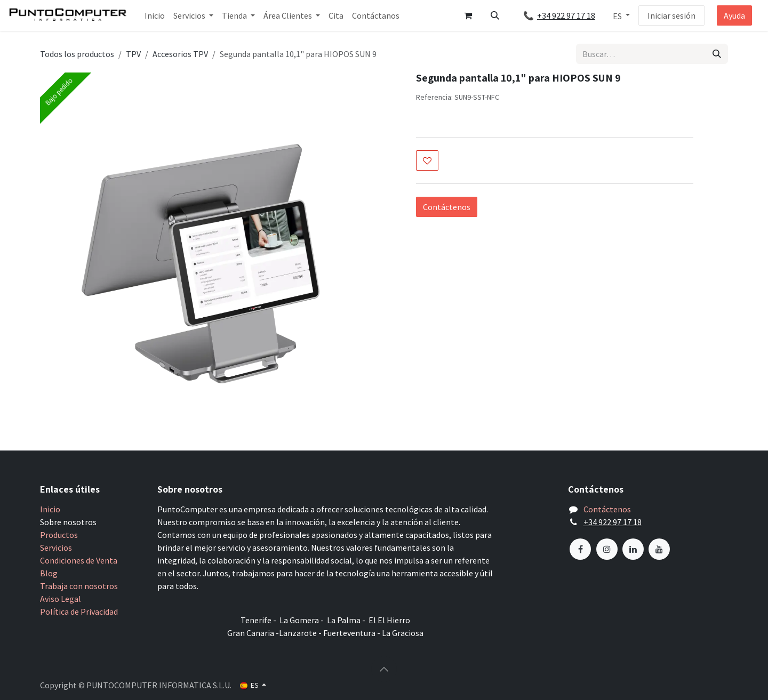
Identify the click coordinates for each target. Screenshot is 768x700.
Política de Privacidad (79, 612)
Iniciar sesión (671, 15)
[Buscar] (717, 54)
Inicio (50, 509)
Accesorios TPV (180, 54)
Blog (49, 573)
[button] (495, 15)
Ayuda (734, 15)
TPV (133, 54)
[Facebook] (580, 549)
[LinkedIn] (633, 549)
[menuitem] (155, 15)
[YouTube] (659, 549)
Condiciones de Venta (79, 560)
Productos (59, 535)
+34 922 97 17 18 (571, 15)
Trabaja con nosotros (79, 586)
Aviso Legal (61, 599)
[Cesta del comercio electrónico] (468, 15)
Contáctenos (447, 207)
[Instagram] (607, 549)
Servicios (56, 548)
